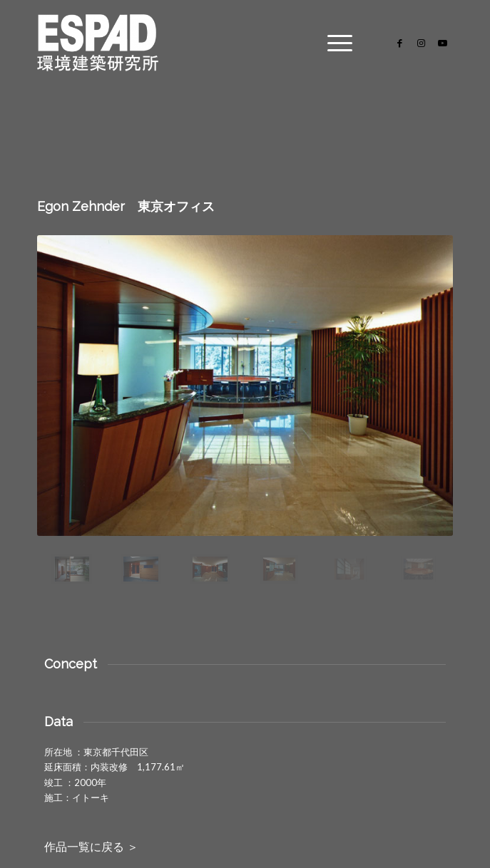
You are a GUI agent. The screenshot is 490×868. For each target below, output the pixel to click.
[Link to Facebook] (399, 43)
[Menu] (333, 43)
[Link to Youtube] (442, 43)
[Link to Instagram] (421, 43)
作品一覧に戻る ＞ (91, 847)
